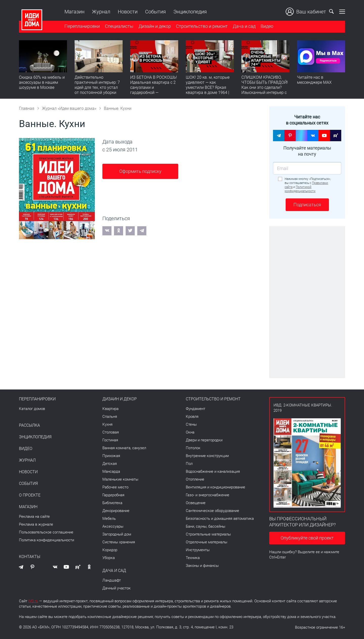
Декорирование (116, 511)
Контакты (30, 557)
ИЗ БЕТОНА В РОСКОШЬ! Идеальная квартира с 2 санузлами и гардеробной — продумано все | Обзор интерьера (154, 90)
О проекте (30, 495)
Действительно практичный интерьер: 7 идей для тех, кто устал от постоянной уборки (97, 85)
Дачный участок (117, 588)
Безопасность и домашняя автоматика (220, 519)
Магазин (74, 12)
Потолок (193, 448)
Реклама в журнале (36, 524)
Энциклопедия (190, 12)
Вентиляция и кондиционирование (215, 487)
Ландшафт (112, 580)
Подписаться (307, 205)
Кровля (192, 417)
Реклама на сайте (34, 517)
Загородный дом (117, 534)
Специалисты (119, 26)
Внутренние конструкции (207, 456)
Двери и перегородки (204, 440)
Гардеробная (113, 495)
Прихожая (111, 456)
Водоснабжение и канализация (213, 471)
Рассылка (29, 425)
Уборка (109, 558)
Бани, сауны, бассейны (206, 526)
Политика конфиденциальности (47, 540)
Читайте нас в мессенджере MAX (314, 80)
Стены (191, 424)
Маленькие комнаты (120, 479)
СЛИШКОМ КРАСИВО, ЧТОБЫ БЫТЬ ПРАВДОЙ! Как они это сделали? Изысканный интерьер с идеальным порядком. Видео (265, 90)
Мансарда (111, 471)
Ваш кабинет (306, 12)
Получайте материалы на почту (307, 151)
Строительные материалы (208, 534)
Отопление (195, 479)
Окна (190, 432)
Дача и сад (244, 26)
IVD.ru (33, 601)
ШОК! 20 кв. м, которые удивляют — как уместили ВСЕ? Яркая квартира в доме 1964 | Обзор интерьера (208, 87)
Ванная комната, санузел (124, 448)
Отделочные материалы (207, 542)
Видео (267, 26)
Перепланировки (82, 26)
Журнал (101, 12)
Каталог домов (32, 409)
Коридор (110, 550)
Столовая (111, 432)
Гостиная (110, 440)
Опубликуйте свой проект (307, 538)
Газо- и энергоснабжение (208, 495)
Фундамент (196, 409)
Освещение (196, 503)
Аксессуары (113, 526)
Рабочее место (115, 487)
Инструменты (198, 550)
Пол (189, 464)
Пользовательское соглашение (46, 532)
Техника (193, 558)
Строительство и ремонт (202, 26)
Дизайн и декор (155, 26)
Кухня (107, 424)
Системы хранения (119, 542)
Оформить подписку (140, 171)
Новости (128, 12)
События (155, 12)
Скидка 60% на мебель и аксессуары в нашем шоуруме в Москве (42, 82)
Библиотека (112, 503)
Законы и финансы (202, 566)
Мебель (109, 519)
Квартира (110, 409)
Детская (110, 464)
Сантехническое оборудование (212, 511)
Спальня (110, 417)
